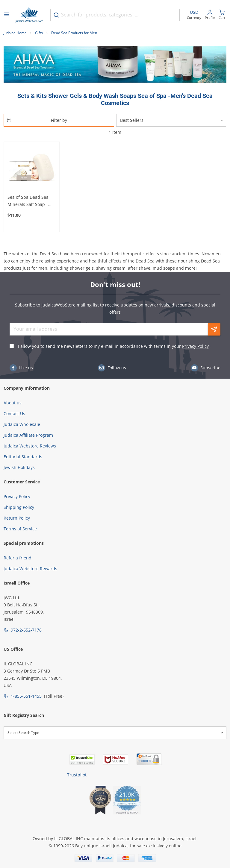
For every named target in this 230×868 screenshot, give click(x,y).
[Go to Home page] (29, 15)
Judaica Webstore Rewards (30, 569)
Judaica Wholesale (22, 424)
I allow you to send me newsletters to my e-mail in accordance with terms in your (113, 346)
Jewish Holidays (19, 467)
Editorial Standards (23, 457)
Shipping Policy (19, 507)
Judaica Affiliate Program (28, 435)
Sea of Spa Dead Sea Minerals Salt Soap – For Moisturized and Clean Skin (28, 201)
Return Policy (17, 518)
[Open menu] (7, 15)
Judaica (120, 846)
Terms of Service (20, 529)
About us (13, 403)
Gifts (39, 33)
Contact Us (14, 413)
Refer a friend (18, 558)
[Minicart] (222, 15)
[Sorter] (171, 120)
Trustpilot (77, 775)
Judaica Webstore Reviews (30, 446)
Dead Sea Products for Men (74, 33)
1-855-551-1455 (26, 696)
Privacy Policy (195, 346)
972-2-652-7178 (26, 630)
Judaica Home (15, 33)
